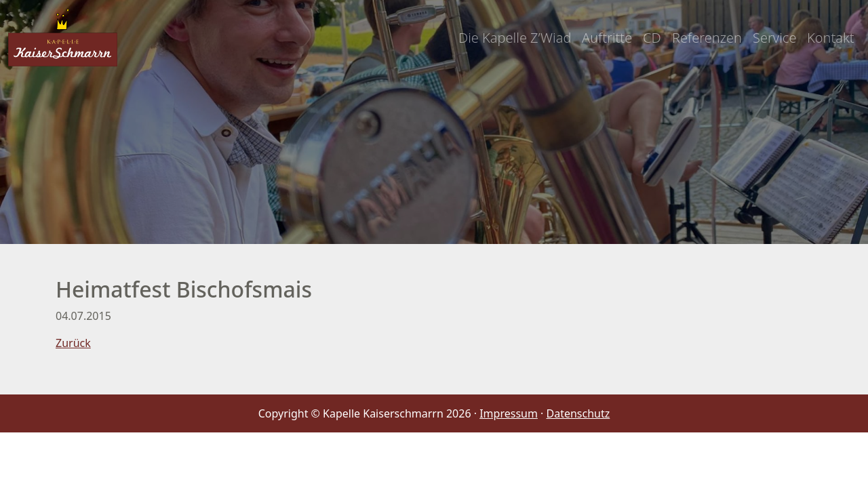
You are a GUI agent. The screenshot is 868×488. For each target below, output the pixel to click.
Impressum (509, 413)
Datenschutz (578, 413)
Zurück (73, 343)
